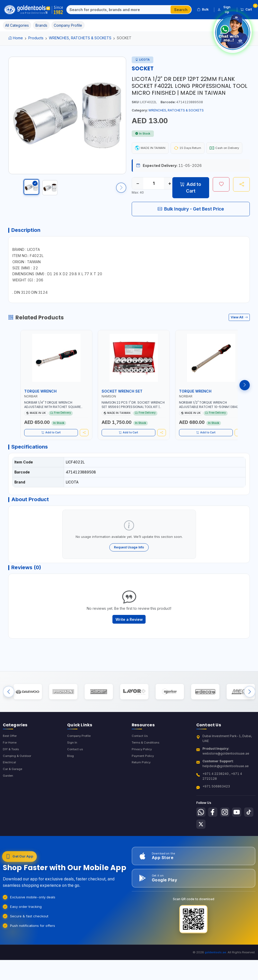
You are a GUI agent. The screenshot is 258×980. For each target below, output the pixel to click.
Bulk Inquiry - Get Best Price (191, 224)
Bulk (203, 9)
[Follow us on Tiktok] (201, 856)
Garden (9, 808)
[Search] (119, 10)
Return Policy (142, 794)
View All (239, 335)
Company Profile (80, 767)
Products (36, 38)
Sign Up (224, 9)
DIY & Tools (12, 780)
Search (181, 10)
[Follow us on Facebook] (214, 843)
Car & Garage (13, 801)
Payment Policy (143, 787)
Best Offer (11, 767)
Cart (248, 9)
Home (16, 38)
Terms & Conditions (147, 773)
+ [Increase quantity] (170, 198)
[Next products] (245, 403)
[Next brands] (250, 720)
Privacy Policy (142, 780)
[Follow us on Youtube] (240, 843)
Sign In (72, 773)
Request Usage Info (129, 569)
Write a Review (129, 643)
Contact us (75, 780)
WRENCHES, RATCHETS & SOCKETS (80, 38)
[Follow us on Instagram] (227, 843)
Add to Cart (191, 203)
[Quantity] (154, 198)
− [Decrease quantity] (138, 198)
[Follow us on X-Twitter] (214, 856)
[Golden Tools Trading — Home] (34, 10)
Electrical (10, 794)
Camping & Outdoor (18, 787)
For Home (10, 773)
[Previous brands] (9, 720)
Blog (71, 787)
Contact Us (140, 767)
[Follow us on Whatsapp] (201, 843)
